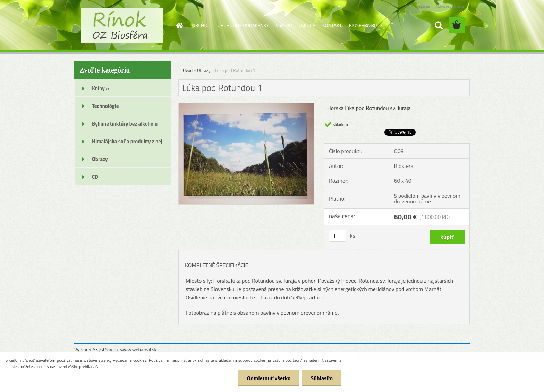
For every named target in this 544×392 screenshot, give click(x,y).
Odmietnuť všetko (269, 378)
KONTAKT (332, 25)
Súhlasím (322, 378)
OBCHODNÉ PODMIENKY (243, 25)
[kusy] (338, 236)
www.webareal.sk (139, 350)
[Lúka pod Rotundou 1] (246, 106)
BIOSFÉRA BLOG (365, 25)
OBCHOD (201, 25)
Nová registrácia (450, 6)
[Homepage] (179, 25)
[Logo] (122, 26)
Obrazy (204, 70)
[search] (439, 25)
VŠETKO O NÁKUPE (296, 25)
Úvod (188, 70)
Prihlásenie (420, 6)
